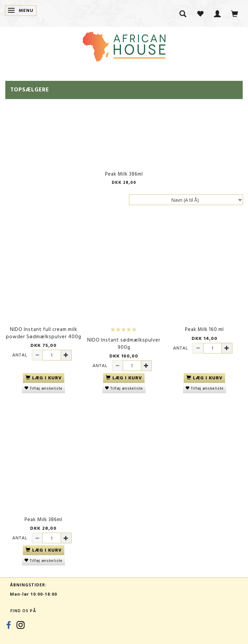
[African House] (124, 45)
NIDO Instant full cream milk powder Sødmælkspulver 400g (44, 333)
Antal (20, 355)
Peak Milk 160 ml (204, 329)
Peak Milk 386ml (124, 174)
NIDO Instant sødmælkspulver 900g (124, 344)
